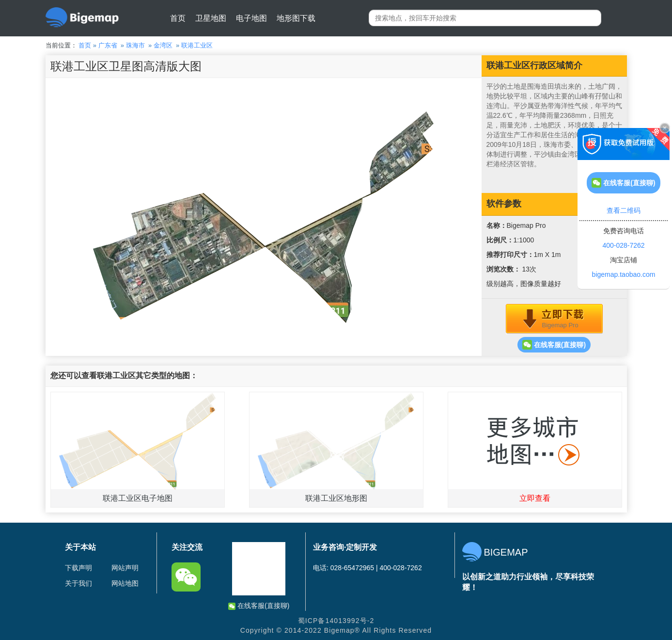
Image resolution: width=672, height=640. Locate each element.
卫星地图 (211, 18)
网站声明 (125, 568)
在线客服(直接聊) (554, 345)
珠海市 (135, 45)
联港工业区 (197, 45)
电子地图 (251, 18)
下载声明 (78, 568)
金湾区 (163, 45)
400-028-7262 (623, 245)
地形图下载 (296, 18)
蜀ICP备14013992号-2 (336, 621)
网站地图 (125, 583)
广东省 (108, 45)
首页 (178, 18)
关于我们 (78, 583)
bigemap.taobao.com (624, 274)
